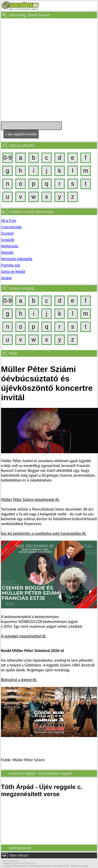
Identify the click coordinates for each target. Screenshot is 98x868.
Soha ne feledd (13, 272)
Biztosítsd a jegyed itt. (19, 680)
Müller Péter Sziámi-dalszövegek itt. (30, 499)
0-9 (8, 158)
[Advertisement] (48, 71)
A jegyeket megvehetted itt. (24, 636)
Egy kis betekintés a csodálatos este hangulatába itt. (44, 533)
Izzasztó (8, 240)
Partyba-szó (11, 265)
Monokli (7, 252)
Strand (6, 278)
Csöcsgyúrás (11, 227)
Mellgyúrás (10, 246)
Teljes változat (18, 856)
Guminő (7, 233)
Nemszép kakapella (17, 259)
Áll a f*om (9, 221)
